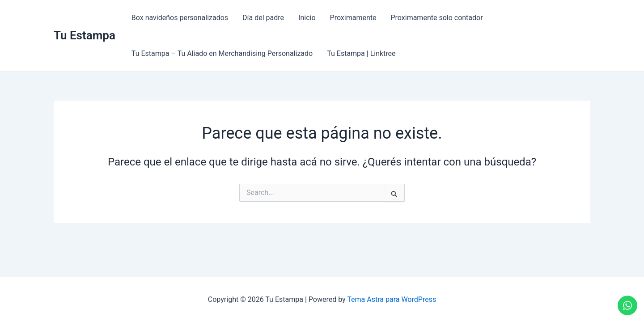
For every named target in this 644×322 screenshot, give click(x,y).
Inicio (307, 18)
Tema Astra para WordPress (392, 299)
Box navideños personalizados (180, 18)
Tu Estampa (85, 35)
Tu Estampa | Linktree (361, 53)
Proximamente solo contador (436, 18)
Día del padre (263, 18)
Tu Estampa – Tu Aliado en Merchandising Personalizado (222, 53)
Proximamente (353, 18)
